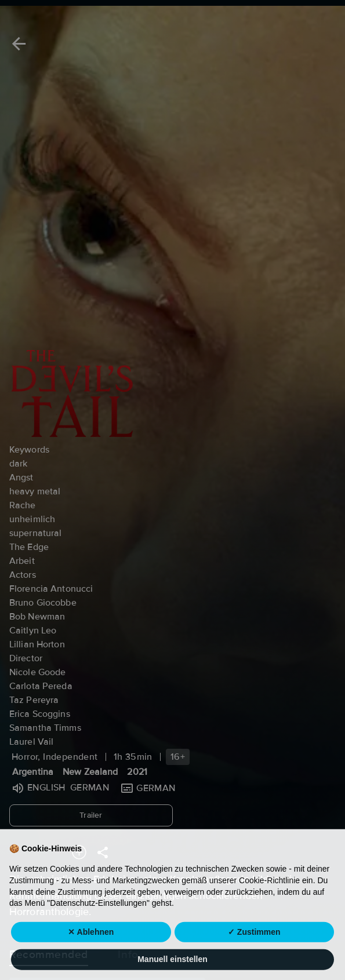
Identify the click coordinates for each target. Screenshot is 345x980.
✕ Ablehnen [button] (91, 950)
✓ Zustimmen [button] (254, 950)
